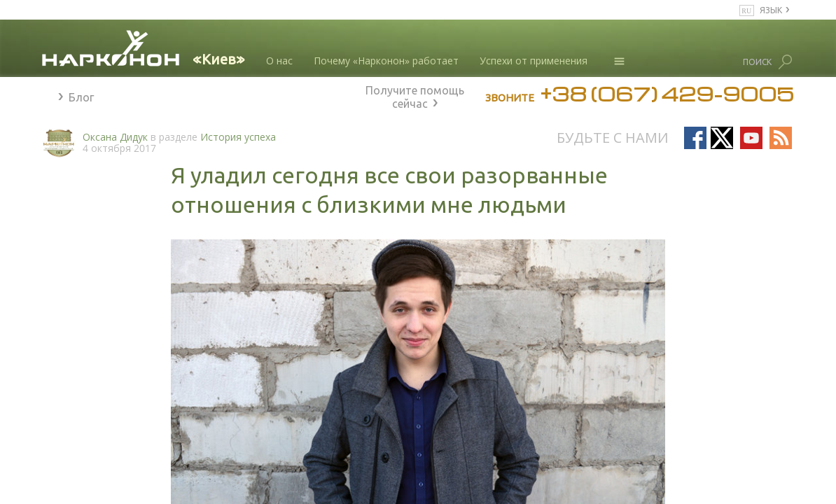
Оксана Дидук (115, 137)
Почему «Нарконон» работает (386, 61)
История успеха (238, 137)
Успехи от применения (534, 61)
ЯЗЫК (771, 9)
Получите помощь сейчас (415, 95)
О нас (279, 61)
